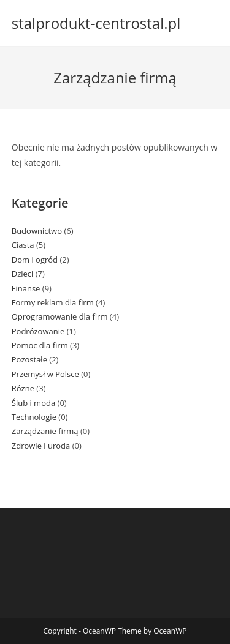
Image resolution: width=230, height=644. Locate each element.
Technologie (34, 417)
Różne (23, 388)
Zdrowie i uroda (41, 446)
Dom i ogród (35, 260)
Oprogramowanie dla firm (60, 316)
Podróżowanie (38, 331)
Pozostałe (29, 359)
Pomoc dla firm (40, 345)
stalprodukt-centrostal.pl (96, 23)
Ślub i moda (33, 403)
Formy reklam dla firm (53, 302)
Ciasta (23, 245)
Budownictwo (37, 231)
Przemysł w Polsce (45, 374)
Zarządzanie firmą (45, 431)
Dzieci (23, 274)
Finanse (26, 288)
